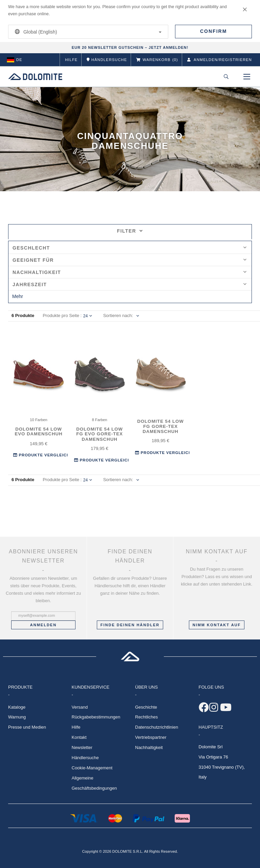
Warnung (17, 717)
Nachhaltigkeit (130, 272)
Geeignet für (130, 260)
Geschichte (146, 707)
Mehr (18, 296)
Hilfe (71, 60)
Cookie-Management (92, 768)
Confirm (213, 31)
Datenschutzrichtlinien (157, 727)
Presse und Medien (27, 727)
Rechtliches (146, 717)
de (15, 60)
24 (88, 316)
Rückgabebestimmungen (96, 717)
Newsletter (82, 747)
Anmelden (43, 625)
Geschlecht (130, 248)
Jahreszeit (130, 284)
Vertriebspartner (151, 737)
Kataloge (17, 707)
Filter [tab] (130, 231)
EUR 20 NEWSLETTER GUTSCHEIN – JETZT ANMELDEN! (130, 47)
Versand (80, 707)
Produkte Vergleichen (45, 455)
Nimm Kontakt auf (217, 625)
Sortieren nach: (118, 315)
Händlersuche (85, 758)
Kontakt (79, 737)
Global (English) (87, 32)
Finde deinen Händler (130, 625)
